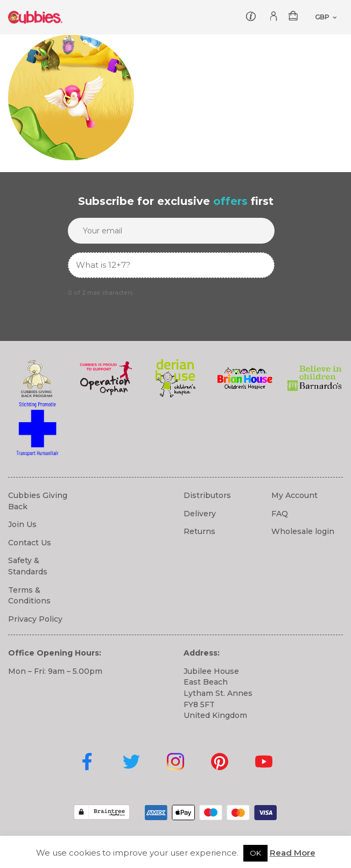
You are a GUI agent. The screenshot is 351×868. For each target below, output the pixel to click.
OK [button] (255, 853)
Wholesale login (303, 531)
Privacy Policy (35, 619)
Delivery (200, 514)
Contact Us (30, 543)
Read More (293, 853)
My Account (294, 495)
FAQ (280, 514)
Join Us (22, 524)
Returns (199, 531)
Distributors (207, 495)
